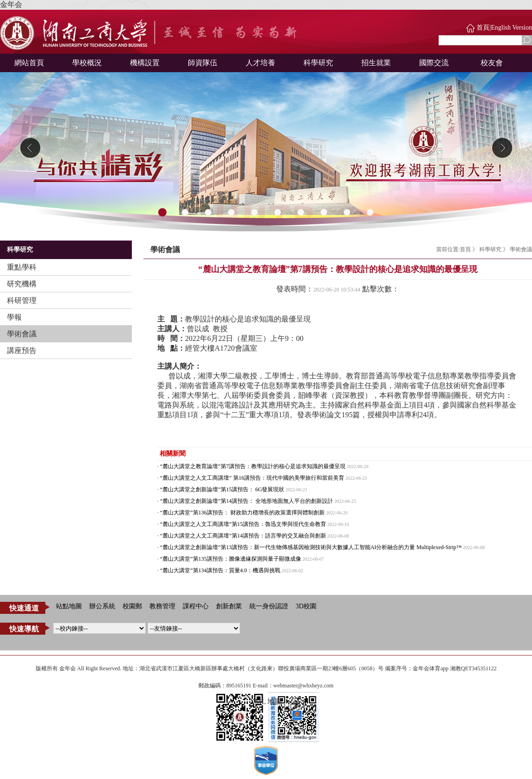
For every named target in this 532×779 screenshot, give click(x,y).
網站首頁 (29, 63)
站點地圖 (69, 606)
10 (370, 213)
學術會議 (22, 334)
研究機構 (22, 284)
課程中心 (196, 606)
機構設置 (145, 63)
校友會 (492, 63)
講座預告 (22, 350)
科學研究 (318, 63)
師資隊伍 (203, 63)
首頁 (483, 28)
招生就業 (376, 63)
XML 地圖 (266, 702)
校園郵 (132, 606)
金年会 (11, 4)
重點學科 (22, 267)
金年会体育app (430, 668)
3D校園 (306, 606)
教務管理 (162, 606)
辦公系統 (102, 606)
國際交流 (434, 63)
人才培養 (260, 63)
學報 (14, 317)
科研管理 (22, 300)
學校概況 (87, 63)
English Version (511, 28)
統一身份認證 (269, 606)
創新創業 (229, 606)
